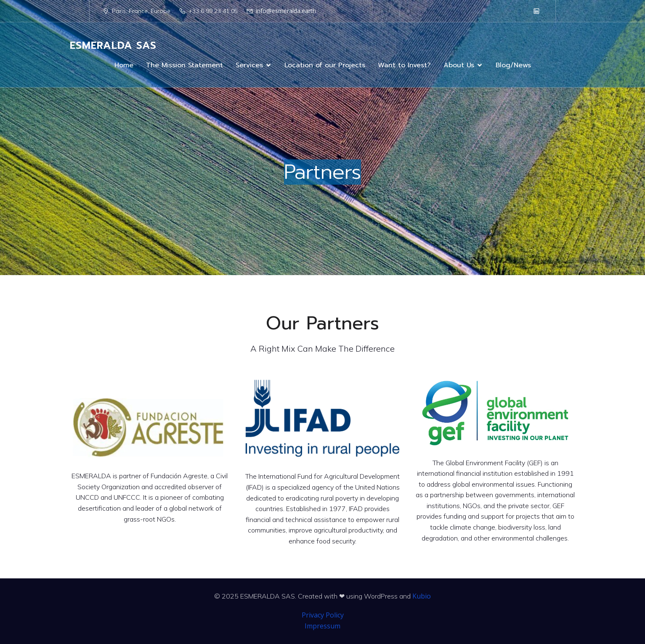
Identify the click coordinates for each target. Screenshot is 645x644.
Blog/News (513, 65)
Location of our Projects (325, 65)
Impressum (322, 626)
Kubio (422, 596)
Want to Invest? (404, 65)
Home (124, 65)
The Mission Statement (184, 65)
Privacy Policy (323, 615)
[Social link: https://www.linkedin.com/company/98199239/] (536, 11)
